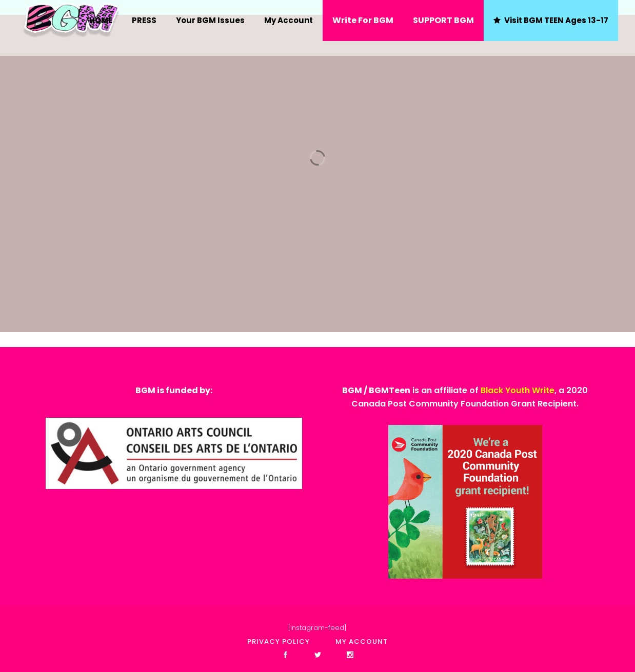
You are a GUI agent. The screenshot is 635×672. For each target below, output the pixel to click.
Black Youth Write (518, 390)
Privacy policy (279, 642)
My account (362, 642)
